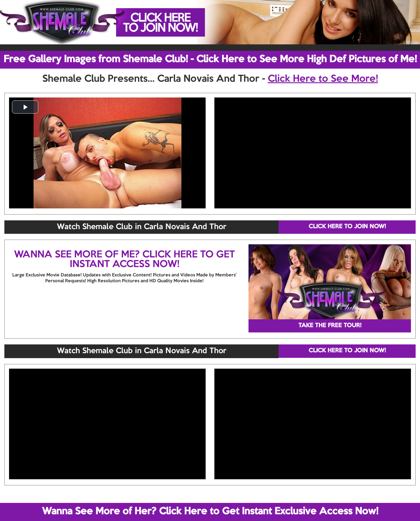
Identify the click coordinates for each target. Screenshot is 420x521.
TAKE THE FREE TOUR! (330, 326)
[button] (25, 107)
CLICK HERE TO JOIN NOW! (347, 227)
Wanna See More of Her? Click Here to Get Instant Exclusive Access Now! (210, 512)
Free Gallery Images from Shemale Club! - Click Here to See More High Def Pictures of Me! (210, 60)
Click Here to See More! (323, 79)
